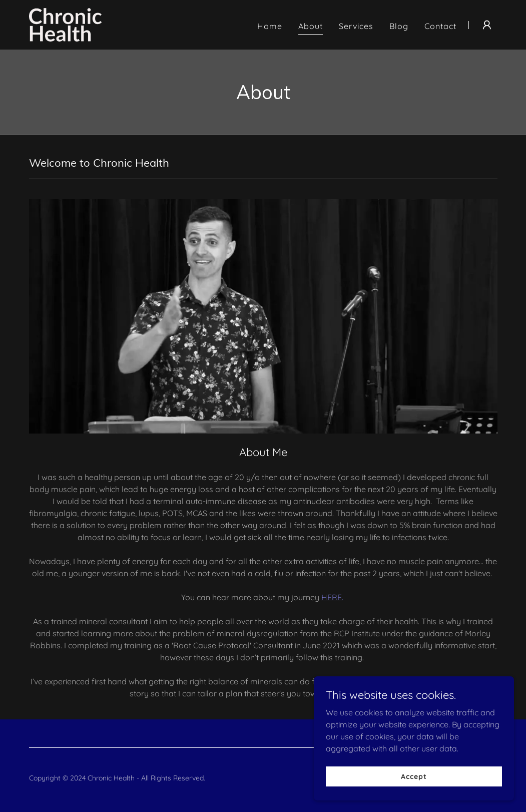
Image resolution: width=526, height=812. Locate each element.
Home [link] (270, 26)
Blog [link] (399, 26)
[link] (65, 24)
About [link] (311, 26)
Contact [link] (440, 26)
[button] (487, 25)
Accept (414, 776)
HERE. (332, 597)
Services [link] (356, 26)
